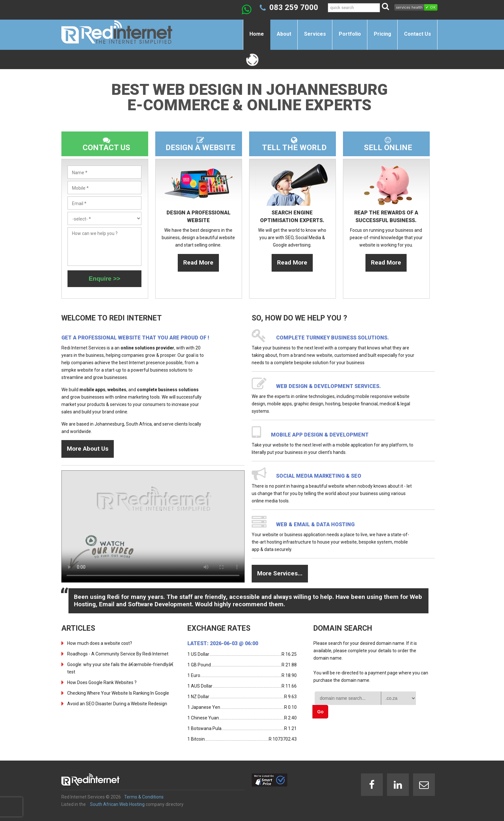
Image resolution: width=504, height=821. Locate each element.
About (284, 34)
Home (257, 34)
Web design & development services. (328, 386)
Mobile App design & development (320, 435)
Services (315, 34)
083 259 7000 (294, 7)
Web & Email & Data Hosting (315, 524)
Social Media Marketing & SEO (319, 476)
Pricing (382, 34)
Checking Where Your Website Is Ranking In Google (118, 693)
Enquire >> (104, 279)
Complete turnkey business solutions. (333, 338)
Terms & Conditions (144, 797)
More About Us (88, 449)
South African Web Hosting (117, 804)
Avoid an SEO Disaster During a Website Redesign (117, 704)
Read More (198, 262)
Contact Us (418, 34)
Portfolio (350, 34)
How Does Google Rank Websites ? (102, 682)
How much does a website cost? (100, 643)
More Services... (280, 573)
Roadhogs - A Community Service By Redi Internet (118, 654)
